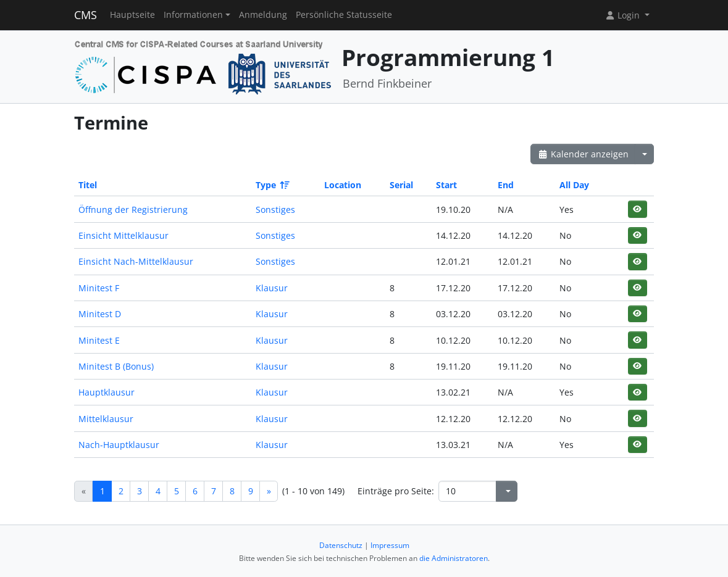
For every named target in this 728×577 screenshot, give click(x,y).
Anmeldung (263, 15)
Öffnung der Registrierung (133, 210)
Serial (401, 185)
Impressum (390, 545)
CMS (86, 15)
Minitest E (99, 340)
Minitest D (100, 314)
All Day (574, 185)
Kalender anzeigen (583, 154)
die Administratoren (454, 558)
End (506, 185)
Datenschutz (341, 545)
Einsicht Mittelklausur (123, 235)
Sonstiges (275, 210)
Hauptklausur (107, 392)
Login (624, 15)
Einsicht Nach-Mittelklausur (136, 261)
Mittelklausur (106, 419)
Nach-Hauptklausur (119, 445)
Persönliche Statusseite (344, 15)
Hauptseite (132, 15)
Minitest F (99, 288)
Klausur (272, 288)
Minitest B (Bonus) (116, 366)
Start (446, 185)
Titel (88, 185)
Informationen (193, 15)
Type (272, 185)
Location (343, 185)
